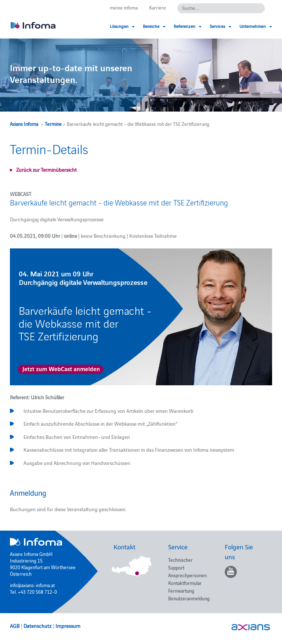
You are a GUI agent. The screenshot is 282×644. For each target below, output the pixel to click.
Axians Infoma (24, 124)
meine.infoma (124, 7)
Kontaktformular (185, 583)
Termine (53, 124)
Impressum (68, 626)
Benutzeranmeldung (189, 598)
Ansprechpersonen (187, 575)
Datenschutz (37, 626)
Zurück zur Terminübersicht (46, 170)
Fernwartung (181, 590)
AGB (15, 626)
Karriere (158, 7)
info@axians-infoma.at (32, 585)
